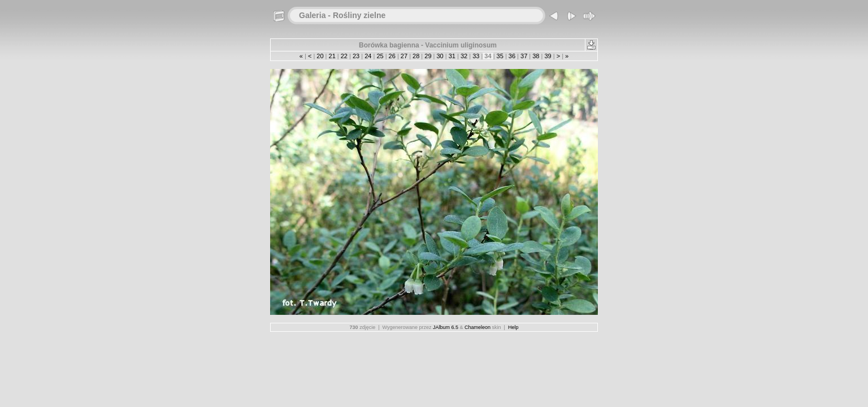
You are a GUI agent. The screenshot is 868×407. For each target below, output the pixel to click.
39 (548, 56)
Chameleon (478, 327)
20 (320, 56)
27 (404, 56)
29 (428, 56)
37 (524, 56)
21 (332, 56)
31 (452, 56)
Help (513, 327)
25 (380, 56)
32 (464, 56)
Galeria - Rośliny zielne (342, 15)
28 (416, 56)
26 (392, 56)
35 (500, 56)
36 (512, 56)
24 (368, 56)
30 (440, 56)
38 (536, 56)
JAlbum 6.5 (446, 327)
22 (344, 56)
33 (476, 56)
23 (356, 56)
